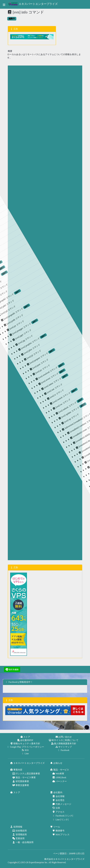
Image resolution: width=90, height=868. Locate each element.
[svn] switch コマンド (66, 293)
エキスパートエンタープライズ (33, 4)
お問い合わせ (64, 737)
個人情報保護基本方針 (64, 744)
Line (25, 753)
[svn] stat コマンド (58, 302)
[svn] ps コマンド (37, 311)
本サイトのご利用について (64, 740)
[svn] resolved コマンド (39, 303)
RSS (25, 750)
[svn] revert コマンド (45, 302)
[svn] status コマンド (51, 300)
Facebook (64, 750)
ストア (25, 737)
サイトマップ (64, 747)
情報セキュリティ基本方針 (25, 744)
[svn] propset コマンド (24, 309)
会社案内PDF (25, 740)
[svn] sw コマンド (74, 296)
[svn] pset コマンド (31, 312)
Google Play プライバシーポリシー (26, 747)
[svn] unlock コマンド (77, 289)
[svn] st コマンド (63, 301)
